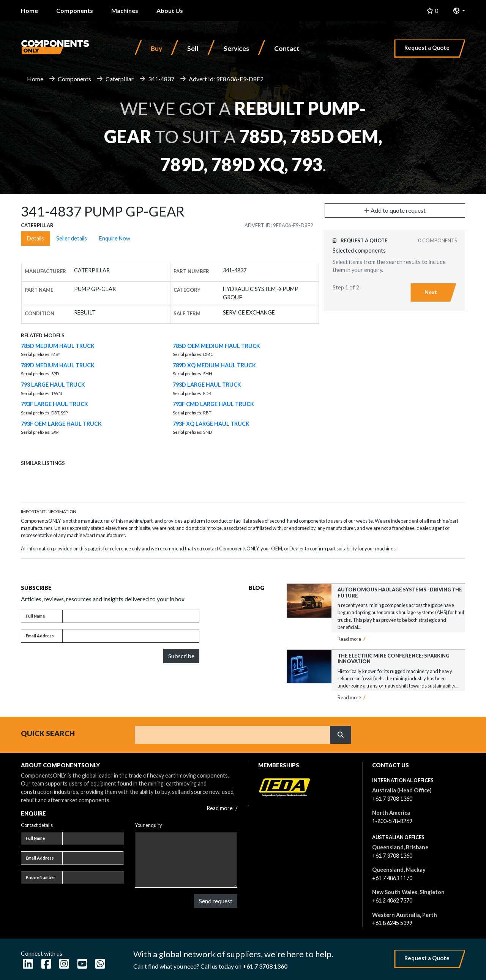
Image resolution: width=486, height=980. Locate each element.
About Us (170, 10)
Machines (125, 10)
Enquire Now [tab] (115, 238)
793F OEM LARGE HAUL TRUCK (61, 424)
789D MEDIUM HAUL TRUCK (58, 365)
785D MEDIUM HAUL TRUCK (58, 346)
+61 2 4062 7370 (392, 900)
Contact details (37, 825)
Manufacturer (45, 271)
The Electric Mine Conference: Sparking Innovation (394, 658)
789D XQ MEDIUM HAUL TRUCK (214, 365)
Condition (39, 313)
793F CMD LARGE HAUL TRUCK (213, 404)
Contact (287, 48)
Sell (193, 48)
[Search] (233, 735)
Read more (351, 639)
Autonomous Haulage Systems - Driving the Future (400, 592)
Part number (191, 271)
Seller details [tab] (72, 238)
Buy (156, 48)
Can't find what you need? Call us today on (210, 966)
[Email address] (131, 636)
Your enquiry (148, 825)
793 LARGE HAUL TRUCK (53, 385)
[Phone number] (93, 878)
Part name (39, 290)
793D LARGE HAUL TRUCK (207, 385)
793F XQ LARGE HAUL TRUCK (211, 424)
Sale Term (187, 313)
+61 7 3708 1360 (392, 799)
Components (75, 10)
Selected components (359, 251)
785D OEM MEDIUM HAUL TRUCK (216, 346)
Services (236, 48)
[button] (459, 11)
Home (29, 10)
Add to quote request (395, 210)
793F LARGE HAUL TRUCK (54, 404)
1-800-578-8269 (392, 821)
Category (187, 290)
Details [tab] (36, 238)
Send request (216, 901)
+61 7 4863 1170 (392, 878)
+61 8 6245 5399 (392, 923)
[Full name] (131, 616)
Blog (256, 588)
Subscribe (181, 656)
